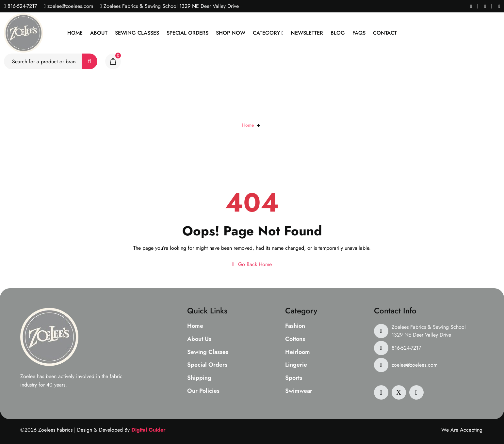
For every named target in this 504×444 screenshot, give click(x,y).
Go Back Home (252, 264)
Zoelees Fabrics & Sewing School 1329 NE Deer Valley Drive (429, 331)
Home (75, 33)
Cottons (295, 339)
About (99, 33)
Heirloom (298, 352)
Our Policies (203, 391)
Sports (294, 378)
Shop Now (231, 33)
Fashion (295, 326)
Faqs (359, 33)
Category (267, 33)
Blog (338, 33)
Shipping (199, 378)
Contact (385, 33)
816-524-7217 (21, 6)
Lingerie (296, 365)
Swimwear (299, 391)
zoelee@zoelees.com (69, 6)
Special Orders (187, 33)
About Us (199, 339)
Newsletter (307, 33)
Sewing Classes (137, 33)
